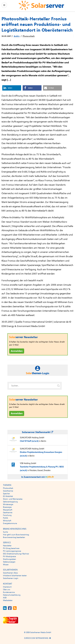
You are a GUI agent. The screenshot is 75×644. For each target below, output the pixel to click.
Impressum (7, 587)
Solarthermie (8, 491)
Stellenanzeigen (9, 562)
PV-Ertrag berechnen (11, 548)
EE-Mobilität (8, 496)
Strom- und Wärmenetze (13, 499)
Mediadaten (8, 600)
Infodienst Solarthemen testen (15, 576)
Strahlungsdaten (10, 559)
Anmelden (17, 351)
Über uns (7, 590)
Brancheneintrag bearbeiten (14, 537)
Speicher (6, 494)
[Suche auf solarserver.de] (59, 386)
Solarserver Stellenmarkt (37, 432)
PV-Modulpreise (9, 556)
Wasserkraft (8, 510)
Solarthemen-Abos (10, 573)
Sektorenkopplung (10, 502)
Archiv (17, 36)
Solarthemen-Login (11, 578)
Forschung (7, 515)
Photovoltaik (29, 36)
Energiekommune (10, 523)
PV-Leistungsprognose (12, 551)
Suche (5, 532)
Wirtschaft (7, 521)
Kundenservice (9, 592)
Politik (6, 518)
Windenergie (8, 504)
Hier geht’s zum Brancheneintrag (16, 535)
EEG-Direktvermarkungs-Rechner (16, 554)
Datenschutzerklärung (12, 595)
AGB (5, 598)
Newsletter (7, 546)
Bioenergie (7, 507)
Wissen (6, 565)
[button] (12, 88)
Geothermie (8, 513)
